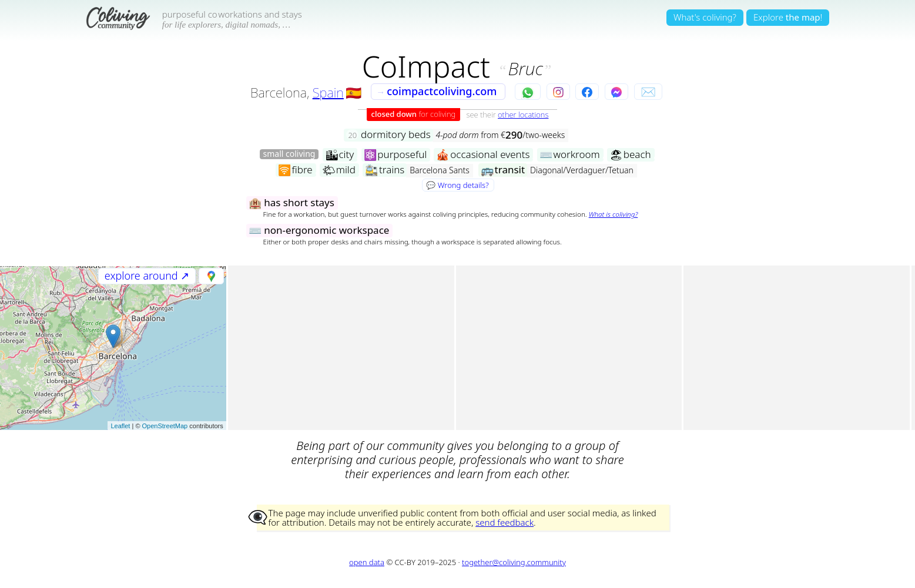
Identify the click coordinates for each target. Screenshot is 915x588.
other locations (523, 115)
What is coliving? (614, 214)
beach (630, 155)
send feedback (505, 522)
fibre (295, 170)
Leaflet (120, 426)
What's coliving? (705, 17)
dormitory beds (388, 135)
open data (367, 562)
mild (339, 170)
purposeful (396, 155)
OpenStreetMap (165, 426)
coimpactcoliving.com (436, 91)
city (340, 155)
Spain (328, 92)
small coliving (289, 154)
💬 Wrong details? (457, 185)
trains (385, 170)
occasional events (483, 155)
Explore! (788, 17)
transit (503, 170)
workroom (570, 155)
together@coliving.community (514, 562)
